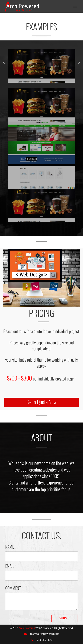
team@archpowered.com (45, 634)
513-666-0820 (44, 640)
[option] (41, 66)
